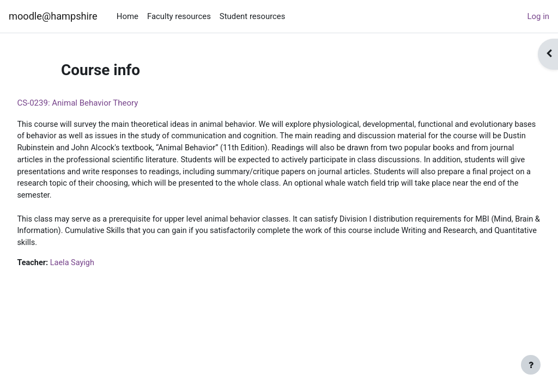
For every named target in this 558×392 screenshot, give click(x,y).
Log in (538, 16)
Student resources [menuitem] (253, 16)
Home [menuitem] (128, 16)
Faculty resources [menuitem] (179, 16)
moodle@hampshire (53, 16)
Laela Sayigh (98, 267)
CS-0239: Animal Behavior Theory (102, 103)
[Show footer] (531, 365)
